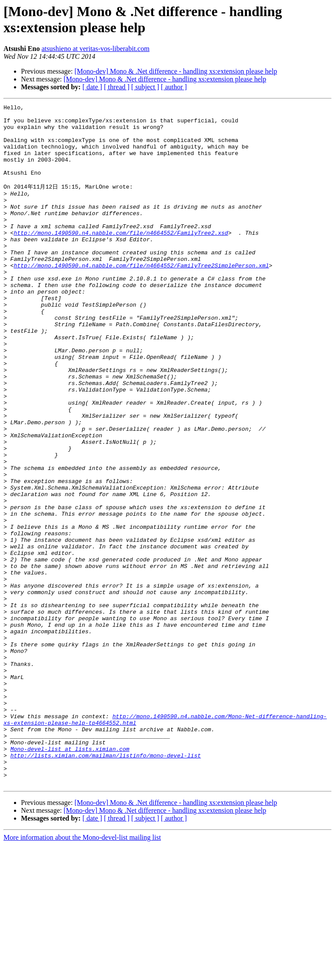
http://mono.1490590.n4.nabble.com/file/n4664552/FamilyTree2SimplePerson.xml (141, 297)
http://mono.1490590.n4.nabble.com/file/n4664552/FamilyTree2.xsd (121, 258)
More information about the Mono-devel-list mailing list (82, 972)
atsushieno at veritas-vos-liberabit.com (95, 49)
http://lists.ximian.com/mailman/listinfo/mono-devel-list (106, 885)
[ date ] (92, 87)
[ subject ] (145, 87)
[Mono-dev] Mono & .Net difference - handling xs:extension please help (176, 71)
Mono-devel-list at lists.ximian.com (70, 877)
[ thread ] (117, 87)
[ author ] (174, 87)
